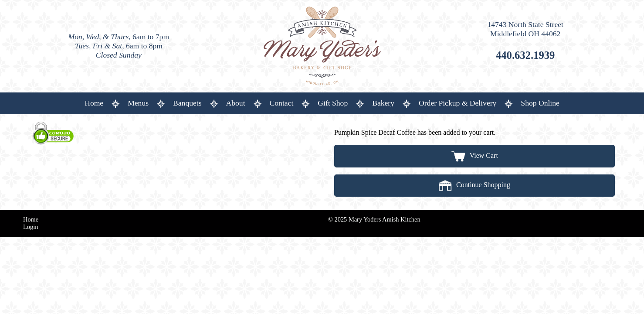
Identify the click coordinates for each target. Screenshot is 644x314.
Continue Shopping (475, 185)
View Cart (475, 155)
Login (31, 227)
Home (31, 219)
